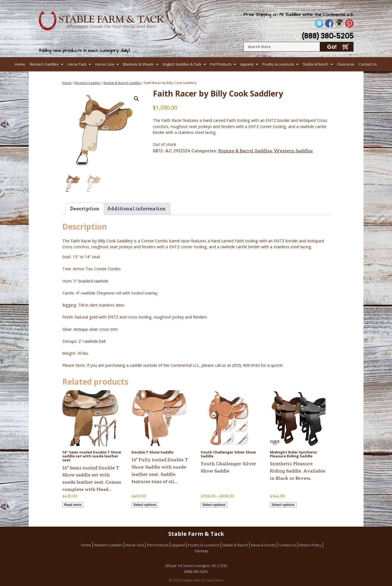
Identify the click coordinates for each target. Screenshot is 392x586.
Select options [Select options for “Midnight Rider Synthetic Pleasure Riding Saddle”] (283, 505)
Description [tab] (85, 209)
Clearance (346, 64)
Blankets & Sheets (139, 64)
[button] (136, 99)
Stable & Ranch (316, 64)
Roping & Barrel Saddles (122, 83)
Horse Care (105, 64)
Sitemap (201, 551)
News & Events (263, 545)
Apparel (247, 64)
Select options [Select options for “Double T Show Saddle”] (145, 505)
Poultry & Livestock (278, 64)
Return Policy (310, 545)
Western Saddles (44, 64)
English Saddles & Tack (182, 64)
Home (20, 64)
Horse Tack (77, 64)
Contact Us (368, 64)
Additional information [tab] (136, 209)
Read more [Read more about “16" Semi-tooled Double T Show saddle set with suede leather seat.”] (73, 505)
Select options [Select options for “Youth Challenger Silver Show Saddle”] (214, 505)
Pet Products (221, 64)
